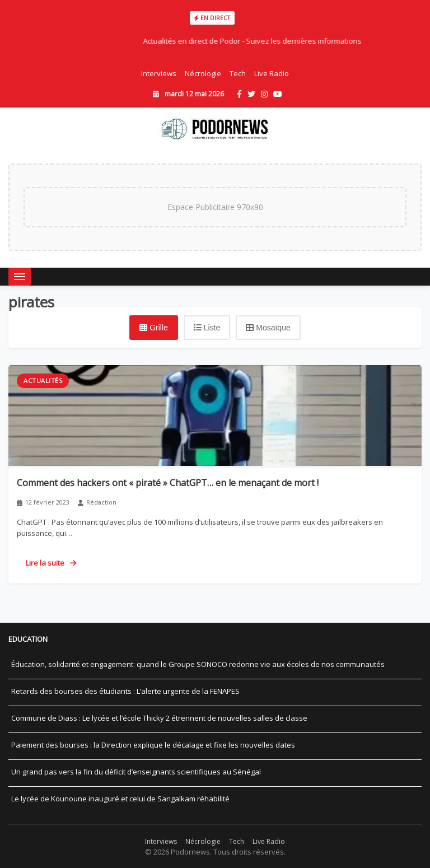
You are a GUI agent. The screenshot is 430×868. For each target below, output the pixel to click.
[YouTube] (278, 94)
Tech (238, 73)
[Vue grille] (154, 328)
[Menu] (20, 277)
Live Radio (272, 73)
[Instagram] (264, 94)
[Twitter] (251, 94)
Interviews (159, 73)
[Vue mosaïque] (268, 328)
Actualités (43, 381)
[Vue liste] (207, 328)
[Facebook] (239, 94)
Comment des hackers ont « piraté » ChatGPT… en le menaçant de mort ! (168, 483)
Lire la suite (51, 563)
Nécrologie (203, 73)
